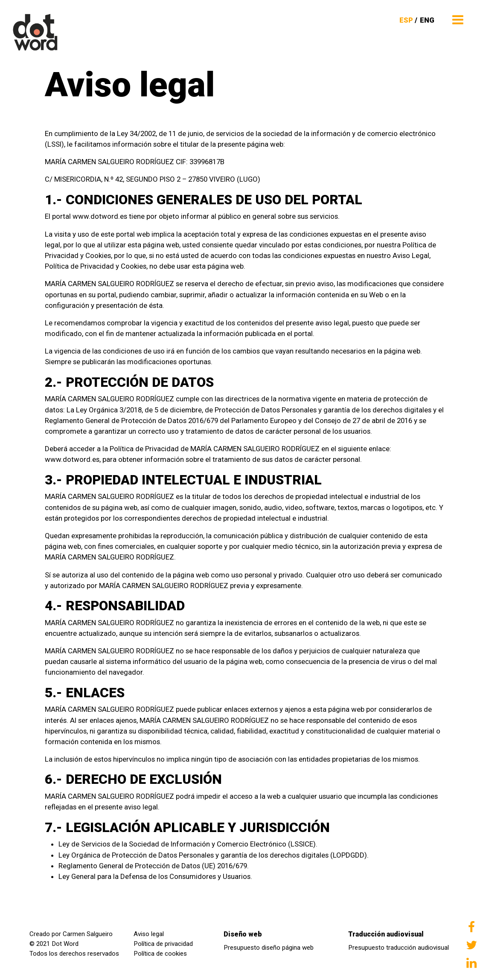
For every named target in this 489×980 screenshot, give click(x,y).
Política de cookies (160, 954)
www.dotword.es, (73, 459)
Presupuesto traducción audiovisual (399, 948)
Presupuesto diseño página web (269, 948)
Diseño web (243, 934)
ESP (406, 20)
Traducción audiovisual (386, 934)
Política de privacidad (163, 944)
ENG (427, 20)
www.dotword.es (101, 216)
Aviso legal (149, 934)
